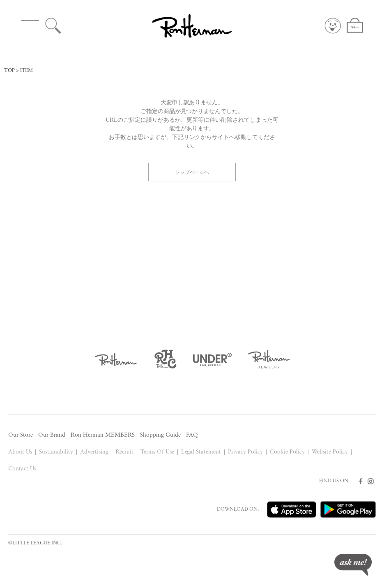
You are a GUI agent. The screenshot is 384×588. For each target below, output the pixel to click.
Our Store (21, 435)
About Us (20, 452)
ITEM (26, 71)
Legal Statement (201, 452)
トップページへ (192, 172)
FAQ (192, 435)
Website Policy (330, 452)
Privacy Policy (245, 452)
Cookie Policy (287, 452)
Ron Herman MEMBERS (103, 435)
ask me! (353, 565)
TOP (9, 71)
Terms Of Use (157, 452)
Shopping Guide (160, 435)
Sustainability (56, 452)
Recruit (124, 452)
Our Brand (52, 435)
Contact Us (22, 469)
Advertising (94, 452)
